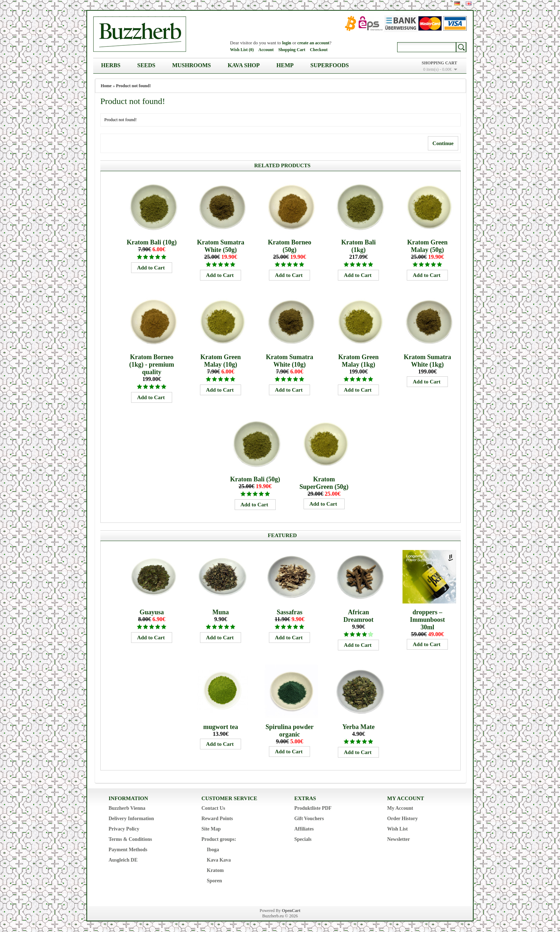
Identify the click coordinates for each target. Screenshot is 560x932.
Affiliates (304, 829)
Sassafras (290, 612)
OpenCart (291, 911)
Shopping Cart (292, 50)
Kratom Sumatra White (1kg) (427, 361)
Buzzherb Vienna (127, 808)
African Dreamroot (359, 616)
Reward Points (217, 819)
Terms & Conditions (130, 839)
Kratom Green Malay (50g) (427, 246)
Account (266, 50)
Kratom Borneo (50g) (289, 246)
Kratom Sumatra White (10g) (289, 361)
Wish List (397, 829)
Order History (402, 819)
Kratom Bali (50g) (255, 479)
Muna (221, 612)
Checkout (319, 50)
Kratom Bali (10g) (152, 242)
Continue (443, 143)
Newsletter (399, 839)
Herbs (111, 65)
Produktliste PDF (313, 808)
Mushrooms (191, 65)
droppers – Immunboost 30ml (427, 620)
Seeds (146, 65)
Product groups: (219, 839)
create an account (314, 43)
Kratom (215, 870)
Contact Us (213, 808)
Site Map (211, 829)
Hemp (285, 65)
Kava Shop (244, 65)
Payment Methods (128, 850)
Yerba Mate (358, 727)
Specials (303, 839)
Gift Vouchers (309, 819)
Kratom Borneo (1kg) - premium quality (152, 365)
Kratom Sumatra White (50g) (220, 246)
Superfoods (330, 65)
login (287, 43)
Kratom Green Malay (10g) (221, 361)
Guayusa (152, 612)
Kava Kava (219, 860)
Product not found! (134, 86)
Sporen (214, 881)
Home (106, 86)
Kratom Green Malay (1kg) (358, 361)
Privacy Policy (124, 829)
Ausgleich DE (123, 860)
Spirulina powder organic (289, 731)
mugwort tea (221, 727)
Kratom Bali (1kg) (358, 246)
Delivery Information (131, 819)
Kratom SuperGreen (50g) (324, 483)
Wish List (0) (242, 50)
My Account (400, 808)
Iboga (213, 850)
